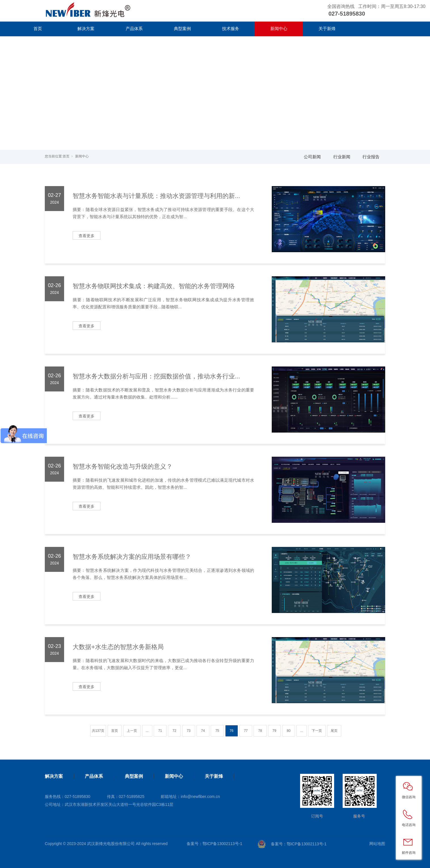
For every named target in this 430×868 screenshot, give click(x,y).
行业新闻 (342, 157)
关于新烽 (327, 29)
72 (174, 731)
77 (246, 731)
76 (232, 731)
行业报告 (371, 157)
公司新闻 (312, 157)
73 (188, 731)
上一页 (132, 731)
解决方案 (86, 29)
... (147, 731)
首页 (38, 29)
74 (203, 731)
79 (274, 731)
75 (217, 731)
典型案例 (182, 29)
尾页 (334, 731)
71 (160, 731)
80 (289, 731)
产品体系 (134, 29)
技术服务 (231, 29)
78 (260, 731)
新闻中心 (279, 29)
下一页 (317, 731)
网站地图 (377, 844)
